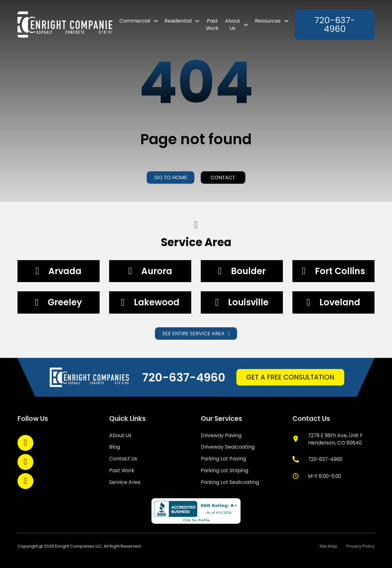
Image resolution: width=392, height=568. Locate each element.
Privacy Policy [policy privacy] (360, 546)
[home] (90, 377)
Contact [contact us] (223, 177)
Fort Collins (340, 271)
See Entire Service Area (196, 334)
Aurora (157, 271)
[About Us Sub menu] (246, 25)
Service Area (125, 482)
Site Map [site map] (328, 546)
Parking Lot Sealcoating (230, 482)
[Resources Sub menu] (286, 21)
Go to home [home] (171, 177)
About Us (233, 25)
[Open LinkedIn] (25, 462)
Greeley (65, 302)
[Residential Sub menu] (197, 21)
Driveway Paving (221, 435)
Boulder (248, 271)
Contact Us (123, 459)
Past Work (212, 25)
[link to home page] (65, 25)
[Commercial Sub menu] (156, 21)
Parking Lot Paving (223, 459)
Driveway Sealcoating (228, 447)
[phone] (318, 459)
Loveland (340, 302)
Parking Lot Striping (224, 470)
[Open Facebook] (25, 443)
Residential (178, 21)
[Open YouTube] (25, 481)
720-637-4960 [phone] (335, 25)
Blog (115, 447)
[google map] (334, 439)
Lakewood (157, 302)
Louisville (248, 302)
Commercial (135, 21)
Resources (268, 21)
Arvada (65, 271)
